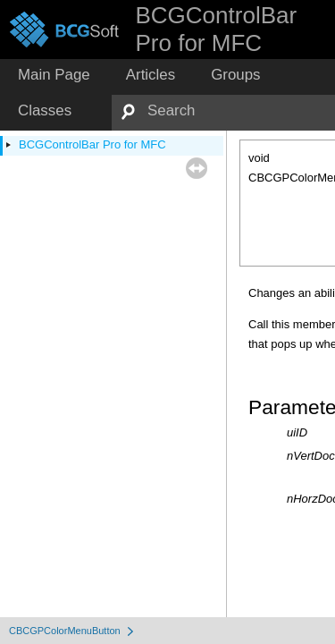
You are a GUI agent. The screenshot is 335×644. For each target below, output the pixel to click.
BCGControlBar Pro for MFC (92, 144)
